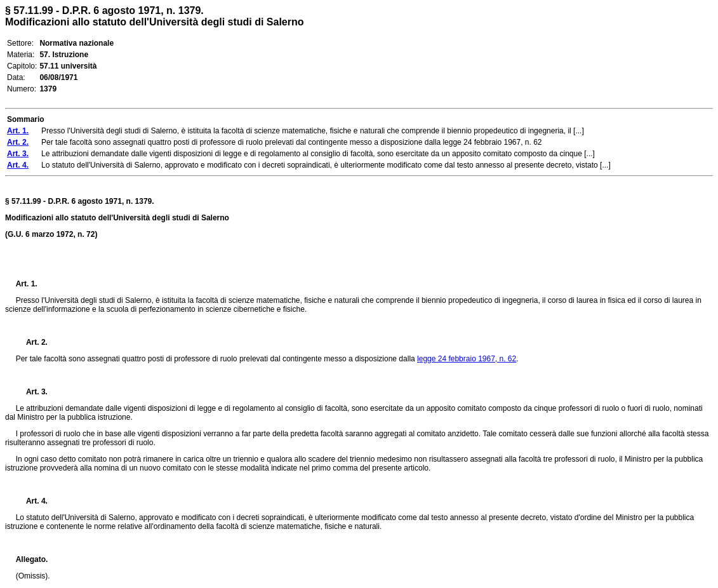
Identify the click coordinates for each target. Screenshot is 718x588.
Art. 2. (32, 342)
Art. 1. (27, 284)
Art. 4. (32, 501)
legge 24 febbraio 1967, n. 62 (467, 359)
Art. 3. (32, 392)
